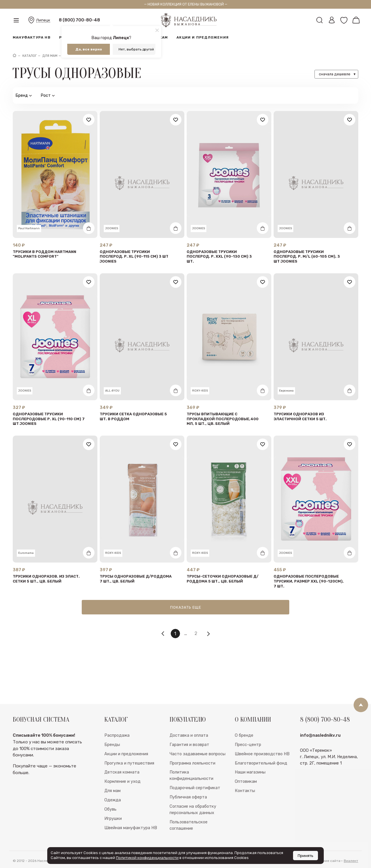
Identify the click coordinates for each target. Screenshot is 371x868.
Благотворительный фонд (261, 778)
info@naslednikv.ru (320, 750)
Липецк (43, 20)
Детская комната (122, 787)
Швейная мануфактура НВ (131, 842)
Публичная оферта (188, 811)
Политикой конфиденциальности (147, 858)
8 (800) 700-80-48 (79, 20)
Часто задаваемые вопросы (198, 768)
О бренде (244, 750)
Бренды (112, 759)
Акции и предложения (203, 37)
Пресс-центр (248, 759)
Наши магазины (250, 787)
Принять (305, 856)
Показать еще (186, 607)
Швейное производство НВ (262, 768)
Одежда (113, 814)
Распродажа (117, 750)
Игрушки (113, 833)
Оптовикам (246, 796)
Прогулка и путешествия (129, 778)
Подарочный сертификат (195, 802)
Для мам (112, 805)
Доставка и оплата (189, 750)
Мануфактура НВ (32, 37)
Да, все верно (89, 49)
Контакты (245, 805)
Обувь (110, 824)
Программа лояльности (192, 778)
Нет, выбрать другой (136, 49)
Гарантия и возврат (189, 759)
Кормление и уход (122, 796)
